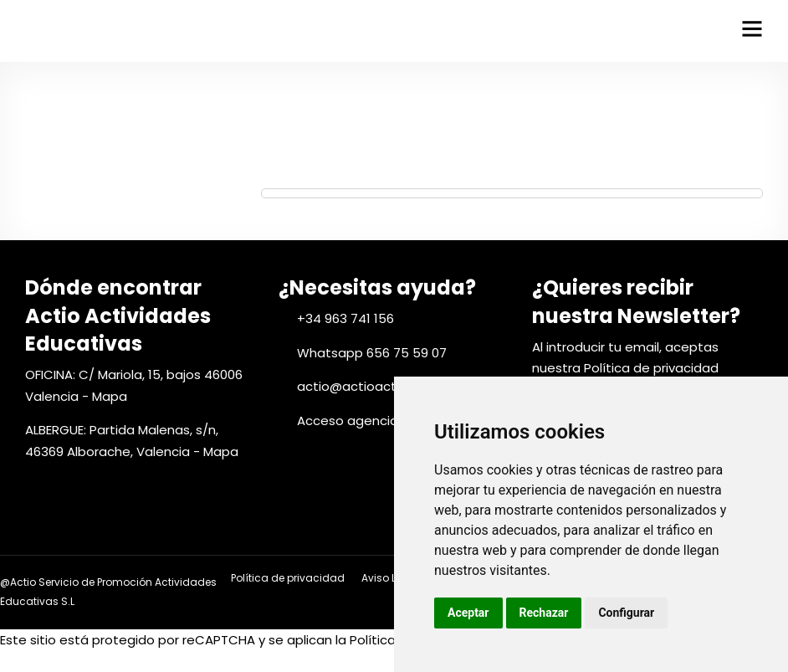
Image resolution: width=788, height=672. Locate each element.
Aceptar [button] (468, 613)
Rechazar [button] (544, 613)
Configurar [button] (626, 613)
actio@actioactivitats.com (381, 386)
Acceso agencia (348, 421)
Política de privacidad (651, 368)
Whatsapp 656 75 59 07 (372, 353)
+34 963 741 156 (345, 318)
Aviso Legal (390, 578)
